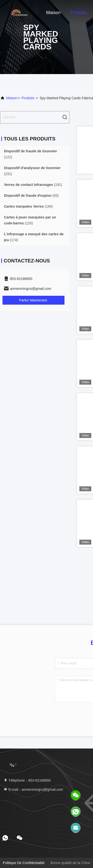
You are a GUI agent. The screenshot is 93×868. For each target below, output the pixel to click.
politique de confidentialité (24, 863)
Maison (53, 13)
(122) (31, 154)
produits (28, 98)
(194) (28, 206)
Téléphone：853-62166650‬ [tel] (27, 780)
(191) (33, 185)
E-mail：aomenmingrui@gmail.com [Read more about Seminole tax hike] (33, 789)
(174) (34, 237)
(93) (31, 196)
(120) (30, 220)
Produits (79, 13)
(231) (32, 171)
